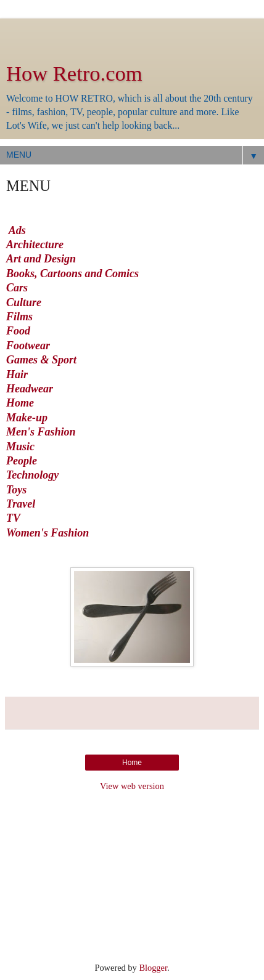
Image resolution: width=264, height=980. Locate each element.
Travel (21, 504)
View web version (132, 786)
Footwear (30, 346)
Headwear (30, 389)
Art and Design (41, 259)
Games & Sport (41, 360)
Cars (17, 288)
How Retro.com (74, 73)
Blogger (153, 968)
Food (18, 331)
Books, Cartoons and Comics (72, 273)
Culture (24, 302)
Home (20, 403)
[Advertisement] (132, 34)
